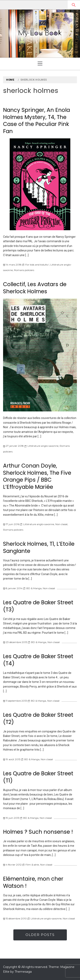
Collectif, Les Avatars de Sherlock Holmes (35, 288)
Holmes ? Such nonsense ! (38, 832)
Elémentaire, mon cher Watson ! (33, 882)
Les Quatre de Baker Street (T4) (38, 660)
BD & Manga (34, 588)
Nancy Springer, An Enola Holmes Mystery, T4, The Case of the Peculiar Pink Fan (37, 121)
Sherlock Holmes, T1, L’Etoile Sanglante (39, 547)
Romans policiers (24, 270)
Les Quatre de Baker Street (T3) (38, 606)
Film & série (32, 865)
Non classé (61, 524)
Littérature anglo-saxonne (43, 446)
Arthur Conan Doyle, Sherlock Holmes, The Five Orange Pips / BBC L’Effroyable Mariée (37, 476)
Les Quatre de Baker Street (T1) (38, 777)
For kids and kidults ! (37, 265)
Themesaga (23, 972)
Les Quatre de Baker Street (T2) (38, 718)
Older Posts (40, 935)
